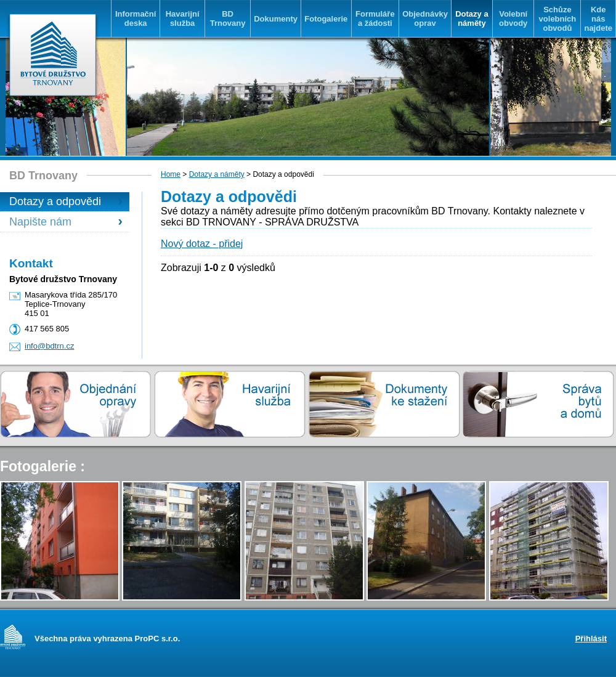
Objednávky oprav (425, 18)
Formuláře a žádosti (375, 18)
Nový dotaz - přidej (202, 244)
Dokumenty (276, 19)
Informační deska (136, 18)
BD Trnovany (228, 18)
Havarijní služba (183, 18)
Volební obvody (513, 18)
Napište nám (40, 222)
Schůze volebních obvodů (558, 19)
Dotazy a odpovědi (55, 201)
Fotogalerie (326, 19)
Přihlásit (591, 638)
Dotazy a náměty (472, 18)
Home (171, 174)
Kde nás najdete (598, 19)
